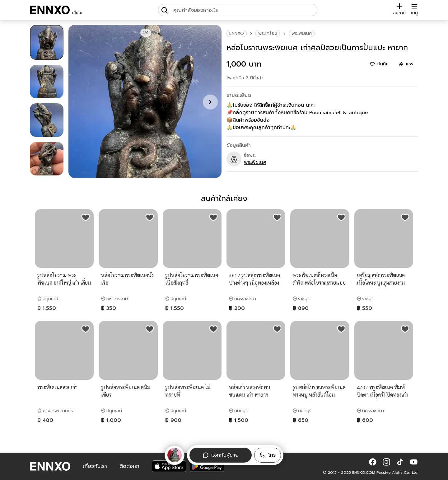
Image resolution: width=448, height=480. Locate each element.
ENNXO (237, 33)
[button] (268, 455)
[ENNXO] (50, 10)
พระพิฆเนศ (302, 33)
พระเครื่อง (268, 33)
